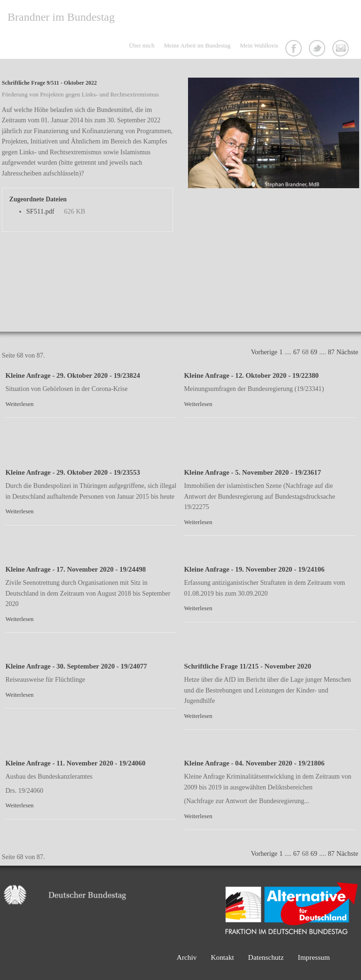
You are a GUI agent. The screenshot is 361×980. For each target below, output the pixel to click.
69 (314, 352)
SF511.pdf (40, 211)
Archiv (187, 957)
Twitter (318, 49)
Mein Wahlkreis (259, 46)
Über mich (141, 46)
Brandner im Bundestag (61, 17)
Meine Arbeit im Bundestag (197, 46)
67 (297, 352)
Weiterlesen (19, 404)
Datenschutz (266, 957)
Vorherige (264, 352)
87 (331, 352)
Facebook (295, 49)
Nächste (347, 352)
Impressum (314, 957)
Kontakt (342, 49)
